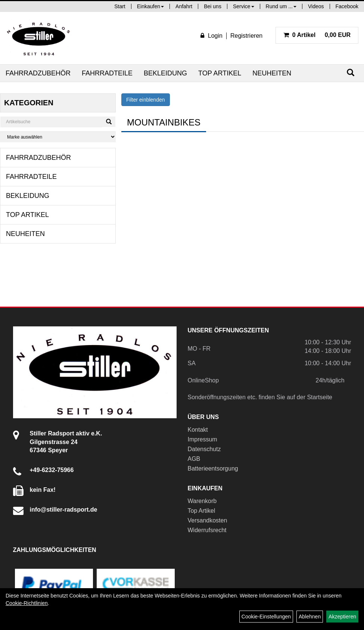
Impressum (203, 439)
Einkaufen (150, 6)
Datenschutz (204, 449)
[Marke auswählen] (58, 137)
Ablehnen (310, 617)
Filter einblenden (146, 100)
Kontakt (198, 430)
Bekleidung (165, 73)
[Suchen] (351, 73)
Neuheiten (272, 73)
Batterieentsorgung (213, 468)
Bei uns (213, 6)
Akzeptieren (342, 617)
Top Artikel (220, 73)
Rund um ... (281, 6)
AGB (194, 459)
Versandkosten (208, 520)
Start (120, 6)
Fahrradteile (107, 73)
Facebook (347, 6)
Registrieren (246, 36)
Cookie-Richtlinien (27, 603)
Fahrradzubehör (38, 73)
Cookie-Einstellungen (266, 617)
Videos (316, 6)
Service (244, 6)
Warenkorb (202, 501)
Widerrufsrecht (207, 530)
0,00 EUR (317, 35)
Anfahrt (184, 6)
